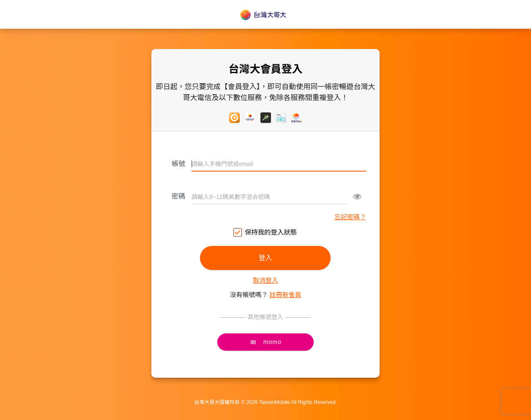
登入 (265, 258)
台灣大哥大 (265, 15)
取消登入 (265, 280)
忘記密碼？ (350, 217)
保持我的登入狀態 (265, 233)
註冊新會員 (286, 295)
